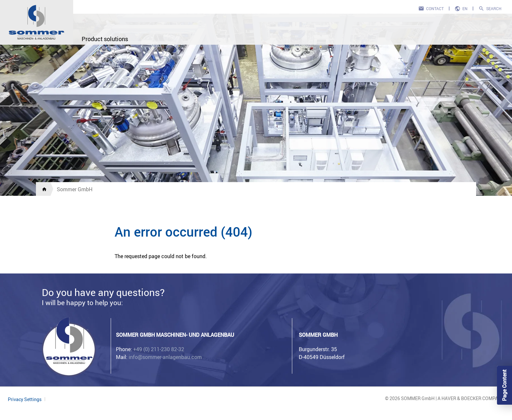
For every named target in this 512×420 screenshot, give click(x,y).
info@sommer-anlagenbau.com (165, 357)
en (465, 8)
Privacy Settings (25, 399)
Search (494, 8)
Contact (435, 8)
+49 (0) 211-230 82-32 (159, 349)
